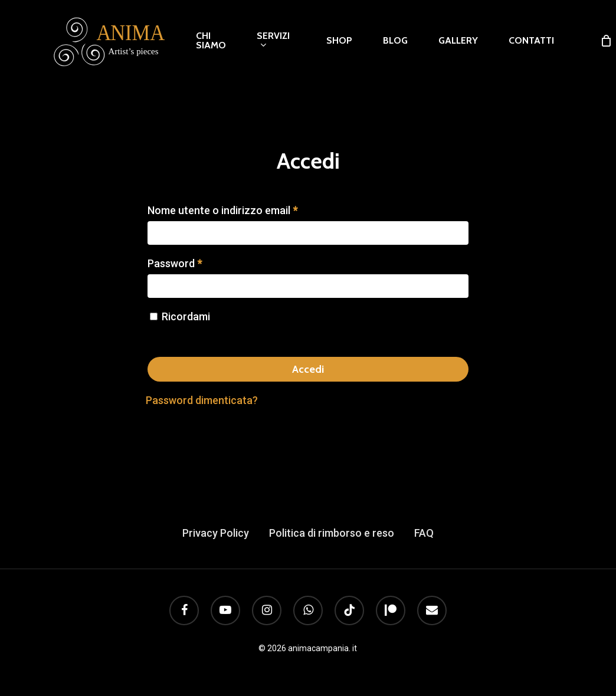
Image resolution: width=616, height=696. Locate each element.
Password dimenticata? (202, 400)
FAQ (424, 533)
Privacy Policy (216, 533)
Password (175, 263)
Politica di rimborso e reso (332, 533)
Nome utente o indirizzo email (222, 210)
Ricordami (186, 316)
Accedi (308, 369)
